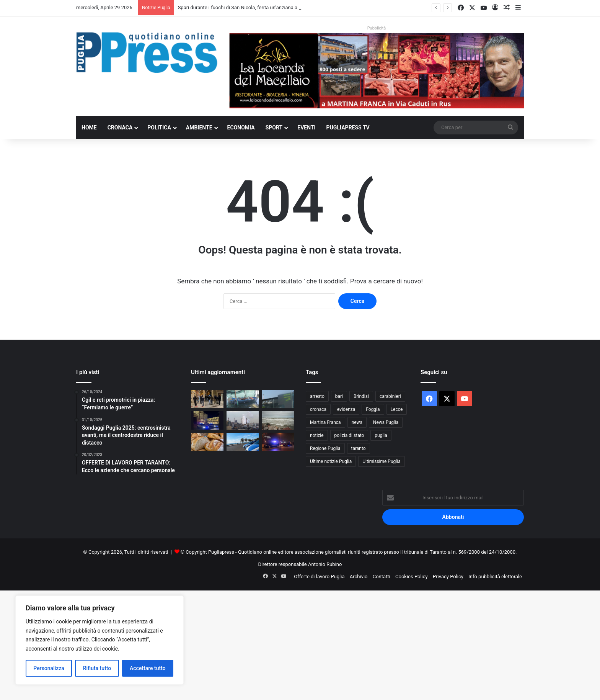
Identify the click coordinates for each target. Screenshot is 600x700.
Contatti (382, 577)
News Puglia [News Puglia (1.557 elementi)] (386, 422)
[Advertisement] (230, 644)
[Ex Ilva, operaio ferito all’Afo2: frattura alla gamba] (243, 420)
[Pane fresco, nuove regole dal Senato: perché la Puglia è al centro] (207, 442)
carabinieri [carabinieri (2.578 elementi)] (390, 396)
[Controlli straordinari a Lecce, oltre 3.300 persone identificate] (207, 420)
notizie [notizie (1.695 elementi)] (317, 435)
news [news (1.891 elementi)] (357, 422)
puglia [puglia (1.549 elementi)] (381, 435)
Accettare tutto (148, 668)
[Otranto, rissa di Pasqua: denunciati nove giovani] (243, 442)
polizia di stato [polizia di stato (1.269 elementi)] (349, 435)
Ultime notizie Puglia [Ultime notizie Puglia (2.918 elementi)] (331, 461)
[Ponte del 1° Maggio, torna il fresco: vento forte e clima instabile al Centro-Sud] (278, 420)
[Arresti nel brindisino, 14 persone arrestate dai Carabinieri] (278, 442)
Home (89, 128)
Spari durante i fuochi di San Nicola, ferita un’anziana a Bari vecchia (252, 7)
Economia (241, 128)
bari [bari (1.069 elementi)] (339, 396)
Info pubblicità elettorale (495, 577)
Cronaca (120, 128)
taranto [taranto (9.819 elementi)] (359, 448)
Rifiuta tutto (97, 668)
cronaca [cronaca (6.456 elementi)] (318, 409)
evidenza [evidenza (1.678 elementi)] (346, 409)
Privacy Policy (448, 577)
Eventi (306, 128)
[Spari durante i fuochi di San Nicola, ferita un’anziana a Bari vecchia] (207, 399)
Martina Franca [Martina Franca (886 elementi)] (325, 422)
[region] (99, 640)
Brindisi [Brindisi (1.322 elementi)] (361, 396)
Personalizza (49, 668)
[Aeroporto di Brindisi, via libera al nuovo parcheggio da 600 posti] (278, 399)
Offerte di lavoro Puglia (319, 577)
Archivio (359, 577)
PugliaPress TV (348, 128)
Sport (274, 128)
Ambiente (199, 128)
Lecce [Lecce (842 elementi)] (397, 409)
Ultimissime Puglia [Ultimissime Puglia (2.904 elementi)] (381, 461)
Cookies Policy (412, 577)
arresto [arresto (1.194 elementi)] (317, 396)
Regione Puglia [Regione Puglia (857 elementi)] (325, 448)
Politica (159, 128)
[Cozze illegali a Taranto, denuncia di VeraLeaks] (243, 399)
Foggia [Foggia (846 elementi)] (373, 409)
